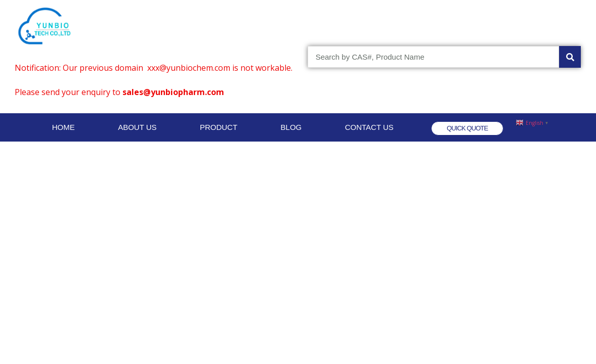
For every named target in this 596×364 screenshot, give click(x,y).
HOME (63, 127)
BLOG (291, 127)
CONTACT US (369, 127)
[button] (467, 128)
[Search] (570, 57)
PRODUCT (219, 127)
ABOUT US (137, 127)
